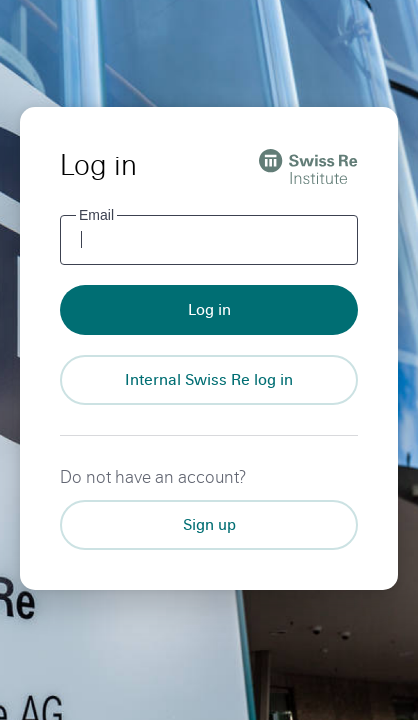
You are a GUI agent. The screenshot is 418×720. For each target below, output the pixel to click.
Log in (209, 309)
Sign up (209, 524)
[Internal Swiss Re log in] (209, 380)
